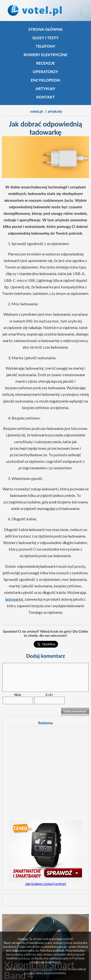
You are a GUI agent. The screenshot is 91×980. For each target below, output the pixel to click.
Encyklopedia (45, 80)
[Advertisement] (45, 775)
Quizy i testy (45, 38)
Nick (18, 695)
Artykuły (45, 88)
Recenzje (45, 63)
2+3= (49, 695)
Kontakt (46, 97)
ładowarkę (14, 599)
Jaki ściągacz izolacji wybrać (46, 884)
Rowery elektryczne (45, 55)
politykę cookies (41, 969)
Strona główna (45, 29)
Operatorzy (45, 71)
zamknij (30, 973)
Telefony (45, 46)
